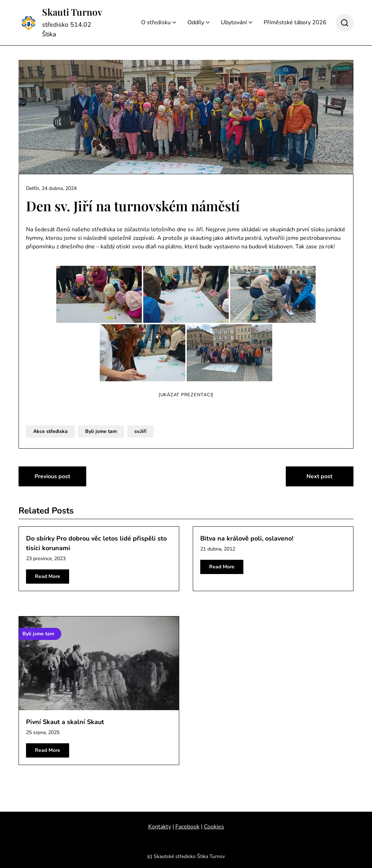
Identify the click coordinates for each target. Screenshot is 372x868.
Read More (48, 576)
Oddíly (196, 22)
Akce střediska (50, 431)
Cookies (214, 827)
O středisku (156, 22)
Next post (319, 476)
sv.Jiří (140, 431)
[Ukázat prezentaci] (186, 395)
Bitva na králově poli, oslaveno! (247, 538)
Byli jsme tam (101, 431)
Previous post (52, 476)
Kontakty (160, 827)
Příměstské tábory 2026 (295, 22)
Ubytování (234, 22)
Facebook (187, 827)
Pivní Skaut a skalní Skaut (65, 722)
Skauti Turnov (72, 12)
